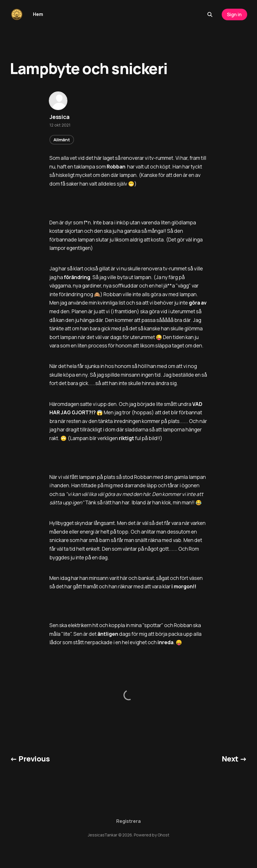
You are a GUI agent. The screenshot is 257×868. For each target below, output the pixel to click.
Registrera (128, 821)
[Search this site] (210, 14)
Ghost (163, 835)
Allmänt (62, 140)
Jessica (60, 117)
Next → (234, 759)
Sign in (234, 14)
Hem (38, 14)
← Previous (30, 759)
